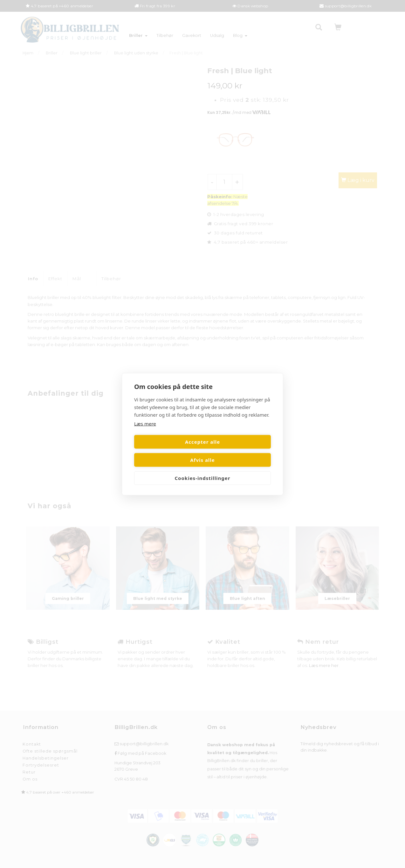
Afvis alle (238, 451)
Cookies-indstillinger (202, 469)
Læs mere (145, 433)
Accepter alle (167, 451)
